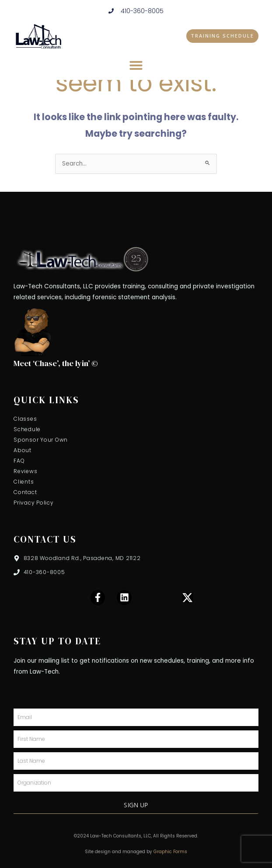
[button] (136, 65)
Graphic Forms (170, 852)
